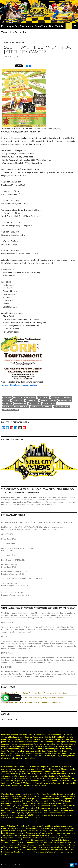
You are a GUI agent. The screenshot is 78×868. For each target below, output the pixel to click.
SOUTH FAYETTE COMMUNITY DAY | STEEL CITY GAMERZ (38, 49)
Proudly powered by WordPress (12, 865)
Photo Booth (49, 404)
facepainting (18, 400)
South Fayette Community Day (16, 407)
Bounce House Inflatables (25, 397)
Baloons (7, 397)
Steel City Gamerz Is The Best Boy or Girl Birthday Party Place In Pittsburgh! (32, 698)
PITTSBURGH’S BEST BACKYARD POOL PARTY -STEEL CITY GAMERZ (31, 702)
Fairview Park (32, 400)
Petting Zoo (35, 404)
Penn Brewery (21, 404)
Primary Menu (75, 26)
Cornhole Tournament (62, 397)
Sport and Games (62, 407)
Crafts (6, 400)
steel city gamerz (11, 410)
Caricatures (44, 397)
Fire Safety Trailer (48, 400)
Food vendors (65, 400)
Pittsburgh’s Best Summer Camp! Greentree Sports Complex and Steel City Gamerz (35, 693)
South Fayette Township (42, 407)
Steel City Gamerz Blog (14, 43)
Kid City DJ (8, 404)
